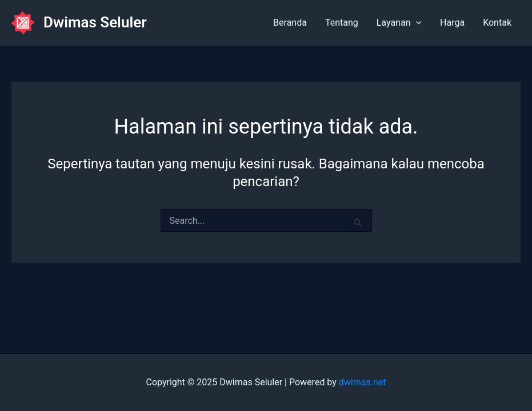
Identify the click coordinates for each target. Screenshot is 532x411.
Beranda (290, 23)
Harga (452, 23)
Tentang (342, 23)
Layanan (399, 23)
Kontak (497, 23)
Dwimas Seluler (95, 22)
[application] (416, 23)
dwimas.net (363, 382)
